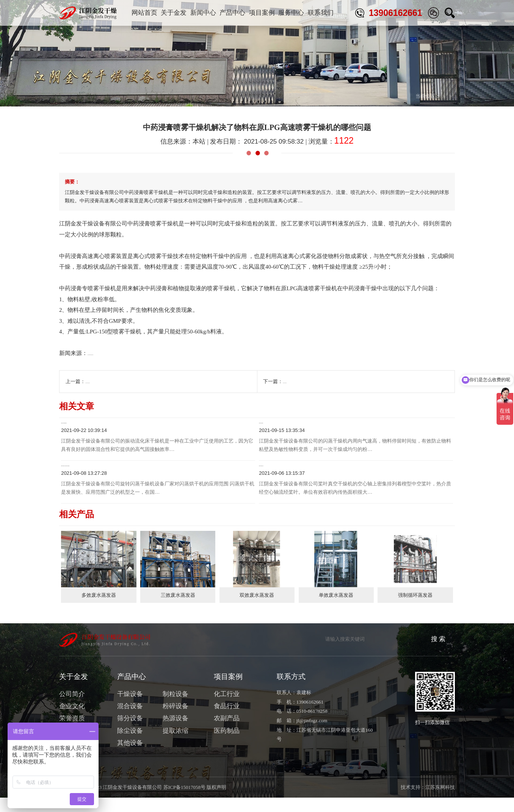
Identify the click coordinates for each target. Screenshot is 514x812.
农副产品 (227, 733)
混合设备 (130, 721)
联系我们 (321, 13)
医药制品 (227, 746)
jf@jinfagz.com (312, 735)
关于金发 (174, 13)
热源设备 (176, 733)
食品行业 (227, 721)
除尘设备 (130, 746)
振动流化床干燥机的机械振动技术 (109, 427)
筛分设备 (130, 733)
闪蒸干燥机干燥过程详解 (294, 427)
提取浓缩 (176, 746)
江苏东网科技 (440, 802)
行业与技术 (443, 96)
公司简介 (72, 709)
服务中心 (291, 13)
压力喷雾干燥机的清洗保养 (115, 381)
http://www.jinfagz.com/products (125, 353)
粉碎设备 (176, 721)
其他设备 (130, 758)
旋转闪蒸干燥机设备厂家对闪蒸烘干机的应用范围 (132, 477)
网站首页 (144, 13)
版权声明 (216, 802)
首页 (395, 96)
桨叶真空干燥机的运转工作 (298, 477)
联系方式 (291, 691)
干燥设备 (130, 709)
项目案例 (262, 13)
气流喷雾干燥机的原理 (307, 381)
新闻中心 (203, 13)
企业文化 (72, 721)
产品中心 (232, 13)
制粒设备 (176, 709)
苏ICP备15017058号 (184, 802)
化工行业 (227, 709)
